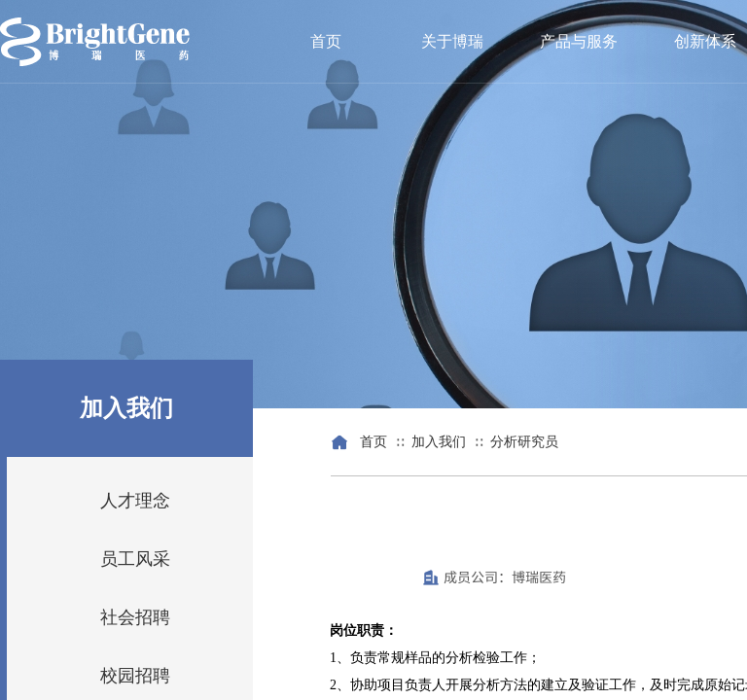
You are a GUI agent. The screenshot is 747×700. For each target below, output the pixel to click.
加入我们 (439, 442)
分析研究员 (524, 442)
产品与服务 (579, 41)
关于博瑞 (452, 41)
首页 (326, 41)
